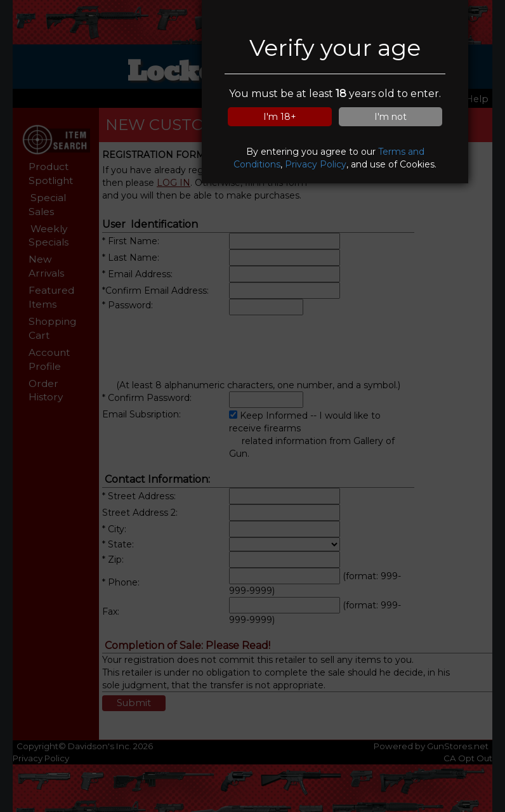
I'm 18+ (280, 117)
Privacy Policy (316, 164)
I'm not (390, 117)
